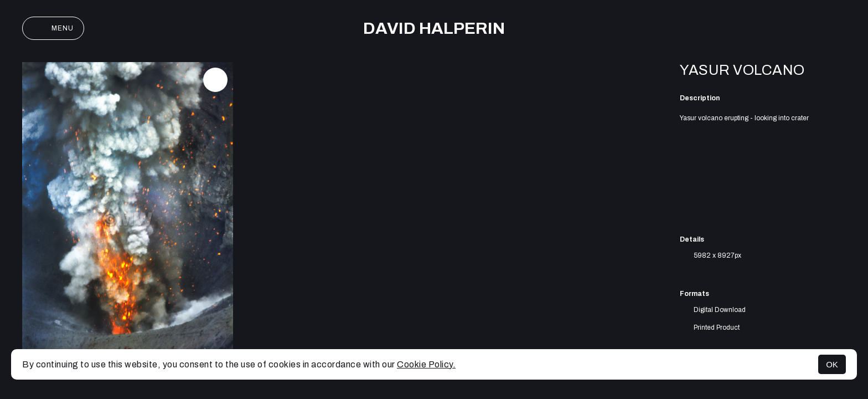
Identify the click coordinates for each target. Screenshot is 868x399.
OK (832, 364)
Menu (53, 28)
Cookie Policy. (426, 364)
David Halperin (434, 28)
